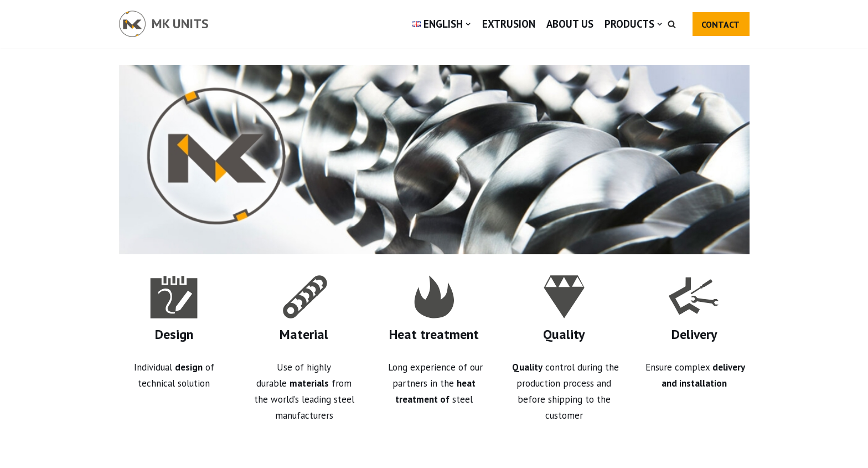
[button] (672, 24)
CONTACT (720, 24)
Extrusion (509, 24)
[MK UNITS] (164, 24)
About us (570, 24)
